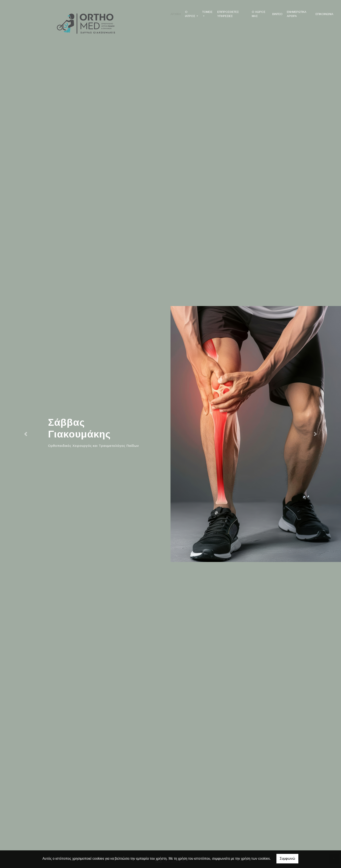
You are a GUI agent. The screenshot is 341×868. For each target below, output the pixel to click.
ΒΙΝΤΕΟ (277, 14)
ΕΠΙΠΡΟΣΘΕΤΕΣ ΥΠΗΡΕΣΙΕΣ (228, 14)
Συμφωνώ (287, 859)
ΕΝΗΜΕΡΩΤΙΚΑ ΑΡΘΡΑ (297, 14)
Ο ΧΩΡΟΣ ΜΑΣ (259, 14)
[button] (26, 434)
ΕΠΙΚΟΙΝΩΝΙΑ (324, 14)
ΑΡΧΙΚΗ (176, 14)
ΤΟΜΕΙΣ (207, 12)
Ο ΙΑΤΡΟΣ (191, 14)
